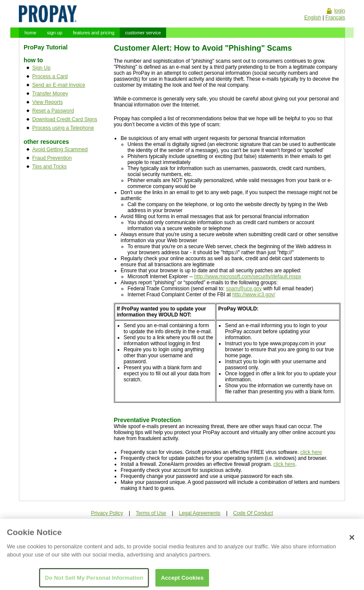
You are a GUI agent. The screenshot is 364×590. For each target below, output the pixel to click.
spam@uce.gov (244, 289)
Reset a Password (53, 111)
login (340, 11)
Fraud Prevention (52, 158)
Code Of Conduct (253, 513)
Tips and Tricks (49, 167)
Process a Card (50, 76)
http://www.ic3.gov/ (254, 295)
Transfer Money (50, 94)
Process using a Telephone (63, 128)
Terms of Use (151, 513)
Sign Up (41, 68)
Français (335, 18)
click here (311, 452)
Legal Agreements (200, 513)
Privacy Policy (107, 513)
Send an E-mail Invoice (59, 85)
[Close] (352, 541)
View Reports (47, 102)
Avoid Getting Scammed (60, 149)
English (313, 18)
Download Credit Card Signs (65, 119)
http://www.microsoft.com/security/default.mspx (247, 277)
